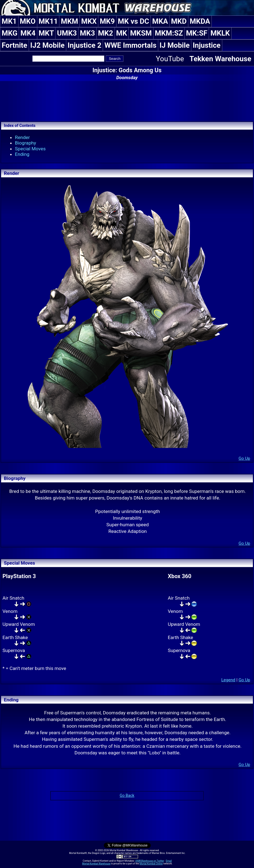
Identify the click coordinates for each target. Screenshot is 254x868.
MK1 (9, 21)
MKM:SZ (169, 33)
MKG (10, 33)
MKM (69, 21)
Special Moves (30, 149)
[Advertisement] (127, 100)
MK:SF (197, 33)
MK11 (48, 21)
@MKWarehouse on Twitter (150, 861)
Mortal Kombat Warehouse (96, 864)
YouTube (170, 59)
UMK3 (67, 33)
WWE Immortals (130, 45)
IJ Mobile (175, 45)
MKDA (200, 21)
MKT (46, 33)
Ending (22, 154)
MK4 (28, 33)
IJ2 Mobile (47, 45)
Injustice (207, 45)
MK (122, 33)
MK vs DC (133, 21)
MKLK (220, 33)
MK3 (87, 33)
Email (169, 861)
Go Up (244, 458)
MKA (160, 21)
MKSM (141, 33)
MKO (28, 21)
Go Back (127, 796)
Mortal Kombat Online (151, 864)
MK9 (107, 21)
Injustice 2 (84, 45)
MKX (89, 21)
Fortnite (14, 45)
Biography (26, 143)
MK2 (106, 33)
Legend (228, 680)
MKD (179, 21)
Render (22, 137)
